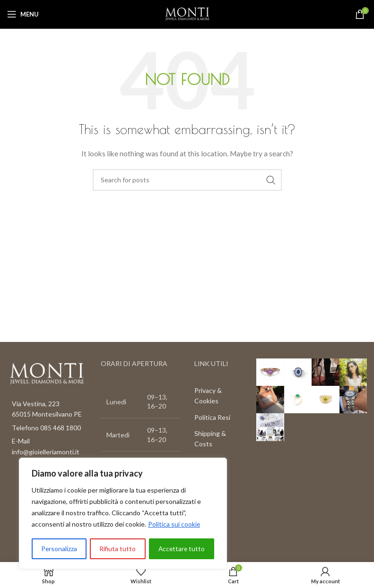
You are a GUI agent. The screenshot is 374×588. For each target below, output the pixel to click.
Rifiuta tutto (117, 549)
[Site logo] (187, 13)
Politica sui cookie (174, 525)
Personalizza (59, 549)
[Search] (187, 180)
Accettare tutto (181, 549)
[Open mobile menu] (23, 14)
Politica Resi (212, 417)
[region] (123, 514)
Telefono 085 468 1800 (46, 428)
